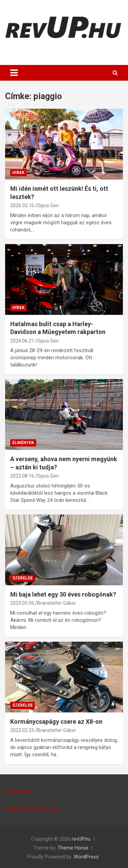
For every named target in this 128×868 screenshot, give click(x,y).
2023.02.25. (23, 730)
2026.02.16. (23, 205)
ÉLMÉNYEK (23, 443)
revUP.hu (81, 839)
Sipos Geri (48, 205)
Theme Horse (73, 848)
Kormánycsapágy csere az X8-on (56, 722)
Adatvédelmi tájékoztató (32, 809)
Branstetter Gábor (57, 603)
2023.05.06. (23, 603)
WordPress (86, 857)
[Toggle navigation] (14, 73)
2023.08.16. (23, 476)
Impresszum (19, 791)
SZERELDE (23, 578)
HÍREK (18, 173)
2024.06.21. (23, 341)
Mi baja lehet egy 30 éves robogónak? (63, 594)
